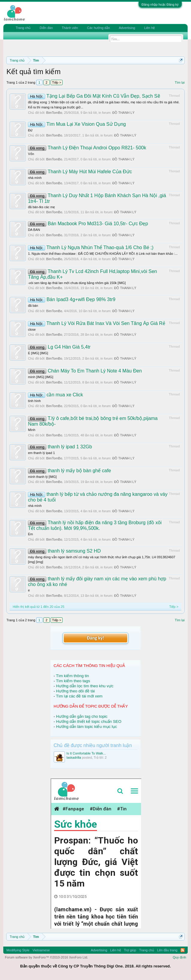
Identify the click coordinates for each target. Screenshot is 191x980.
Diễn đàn (46, 28)
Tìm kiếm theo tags (73, 681)
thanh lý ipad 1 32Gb (60, 447)
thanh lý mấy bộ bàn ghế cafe (69, 471)
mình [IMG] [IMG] (40, 377)
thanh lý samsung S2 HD (64, 551)
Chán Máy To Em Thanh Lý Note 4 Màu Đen (85, 371)
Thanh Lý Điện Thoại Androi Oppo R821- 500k (87, 148)
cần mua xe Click (55, 395)
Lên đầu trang (167, 950)
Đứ (30, 130)
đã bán (33, 306)
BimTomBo (54, 113)
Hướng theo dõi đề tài (75, 691)
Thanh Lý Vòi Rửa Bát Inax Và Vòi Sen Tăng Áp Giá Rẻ (97, 323)
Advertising (127, 28)
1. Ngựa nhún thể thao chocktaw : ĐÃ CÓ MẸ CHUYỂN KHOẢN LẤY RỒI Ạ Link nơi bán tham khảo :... (103, 254)
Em (30, 534)
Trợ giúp (130, 950)
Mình (31, 430)
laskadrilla (74, 757)
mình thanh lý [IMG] (42, 477)
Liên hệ (149, 28)
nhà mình (35, 178)
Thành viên (70, 28)
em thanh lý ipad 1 (41, 453)
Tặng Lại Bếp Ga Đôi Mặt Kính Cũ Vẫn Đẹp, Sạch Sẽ (94, 96)
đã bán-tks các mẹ (41, 207)
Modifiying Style (18, 950)
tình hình (34, 401)
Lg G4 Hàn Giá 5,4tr (59, 347)
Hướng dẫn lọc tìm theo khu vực (85, 686)
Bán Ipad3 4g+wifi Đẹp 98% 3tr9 (72, 299)
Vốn (31, 154)
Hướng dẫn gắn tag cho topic (82, 716)
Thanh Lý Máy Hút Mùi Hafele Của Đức (80, 172)
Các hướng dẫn (98, 28)
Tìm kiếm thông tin (72, 676)
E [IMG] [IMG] (38, 353)
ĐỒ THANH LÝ (123, 113)
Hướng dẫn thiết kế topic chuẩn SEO (89, 721)
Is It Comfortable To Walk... (86, 753)
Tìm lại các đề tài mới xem (79, 696)
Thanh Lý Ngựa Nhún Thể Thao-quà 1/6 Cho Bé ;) (91, 247)
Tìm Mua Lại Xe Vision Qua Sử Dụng (77, 124)
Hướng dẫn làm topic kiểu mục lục (87, 727)
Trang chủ (23, 28)
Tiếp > (57, 82)
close (32, 329)
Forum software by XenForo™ (46, 957)
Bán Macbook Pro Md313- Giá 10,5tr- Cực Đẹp (88, 224)
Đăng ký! (95, 638)
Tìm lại (180, 82)
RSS (183, 950)
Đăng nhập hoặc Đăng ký (160, 4)
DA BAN (34, 230)
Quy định (179, 957)
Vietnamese (41, 950)
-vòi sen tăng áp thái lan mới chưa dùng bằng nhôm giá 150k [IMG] (77, 283)
